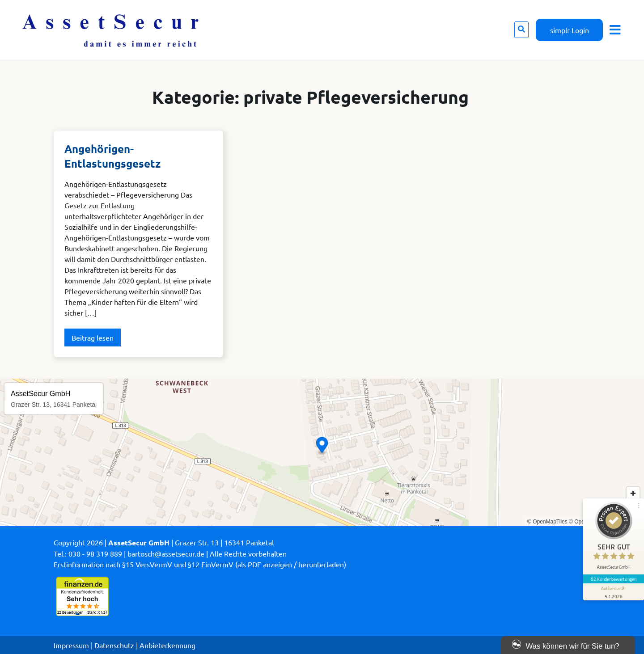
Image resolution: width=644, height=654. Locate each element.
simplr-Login (570, 30)
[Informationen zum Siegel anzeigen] (614, 592)
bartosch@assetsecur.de (166, 553)
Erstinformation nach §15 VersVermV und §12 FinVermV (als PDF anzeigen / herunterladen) (200, 564)
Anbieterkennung (167, 645)
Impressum (71, 645)
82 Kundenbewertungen (614, 579)
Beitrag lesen (93, 338)
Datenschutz (114, 645)
